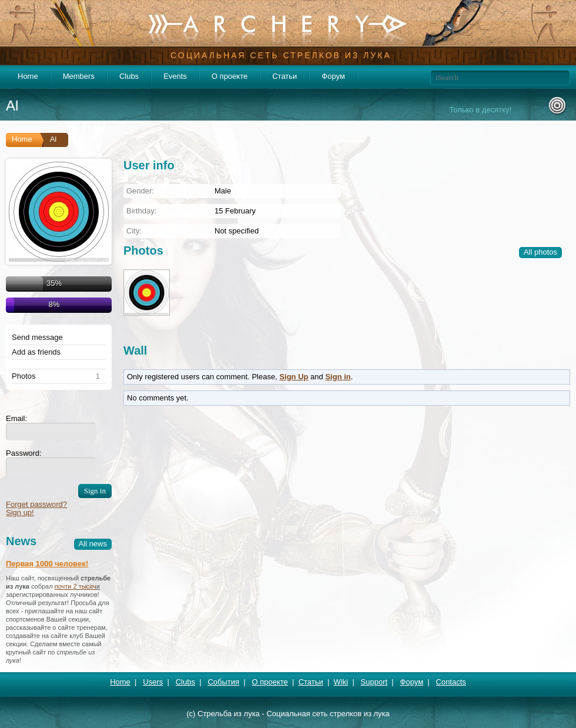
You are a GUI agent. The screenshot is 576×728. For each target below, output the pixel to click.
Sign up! (20, 512)
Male (223, 191)
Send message (37, 338)
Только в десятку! (480, 110)
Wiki (341, 682)
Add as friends (36, 352)
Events (175, 76)
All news (93, 544)
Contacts (451, 682)
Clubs (129, 76)
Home (28, 76)
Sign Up (294, 377)
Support (374, 682)
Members (79, 76)
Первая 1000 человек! (47, 564)
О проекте (230, 76)
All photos (540, 252)
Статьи (284, 76)
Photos (24, 376)
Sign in (338, 377)
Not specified (237, 231)
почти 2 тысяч (76, 586)
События (223, 682)
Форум (333, 76)
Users (153, 682)
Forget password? (36, 504)
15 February (235, 211)
